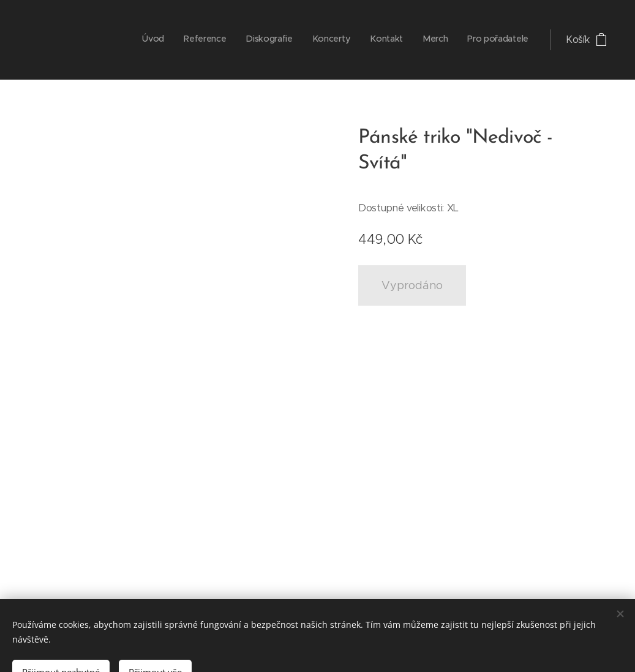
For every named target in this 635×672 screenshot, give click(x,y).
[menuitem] (414, 40)
